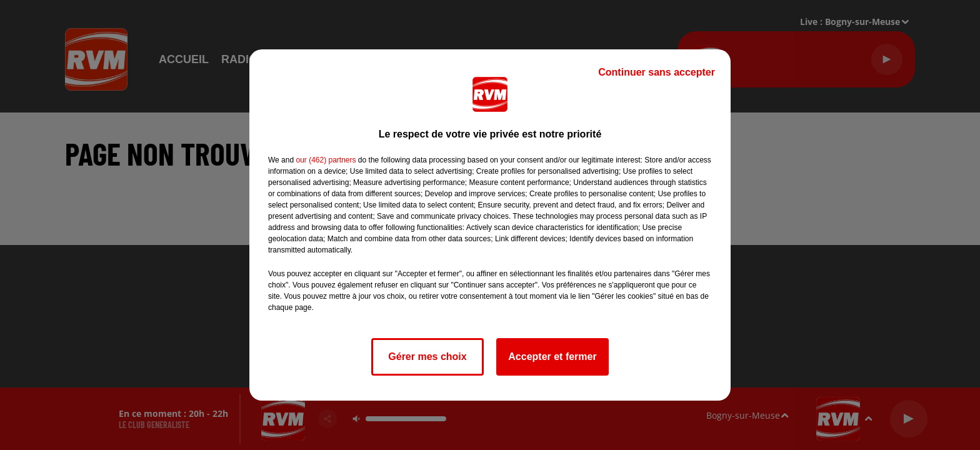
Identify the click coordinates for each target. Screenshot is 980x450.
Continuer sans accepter (657, 72)
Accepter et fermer (552, 357)
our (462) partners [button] (326, 160)
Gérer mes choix (427, 357)
